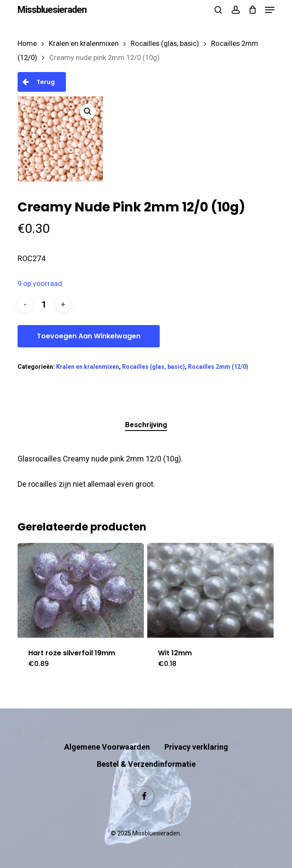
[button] (270, 10)
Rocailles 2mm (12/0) (218, 367)
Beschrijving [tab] (146, 425)
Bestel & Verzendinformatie (146, 764)
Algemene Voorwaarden (107, 747)
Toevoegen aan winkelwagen (89, 336)
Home (27, 44)
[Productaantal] (44, 305)
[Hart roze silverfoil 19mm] (81, 590)
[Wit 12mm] (210, 590)
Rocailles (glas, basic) (165, 44)
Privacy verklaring (196, 747)
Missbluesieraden (52, 10)
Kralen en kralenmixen (84, 44)
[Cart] (252, 10)
